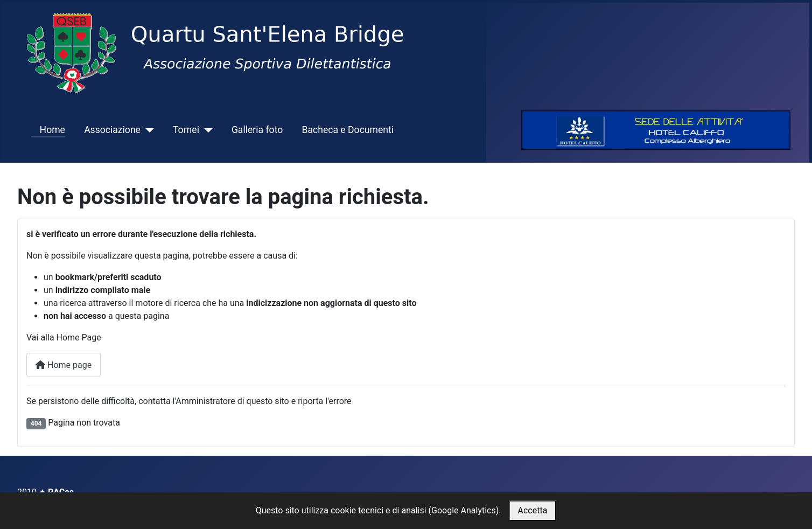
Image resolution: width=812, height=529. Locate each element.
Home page (64, 365)
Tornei (186, 130)
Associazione (112, 130)
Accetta (533, 510)
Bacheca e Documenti (348, 130)
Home (48, 130)
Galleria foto (257, 130)
